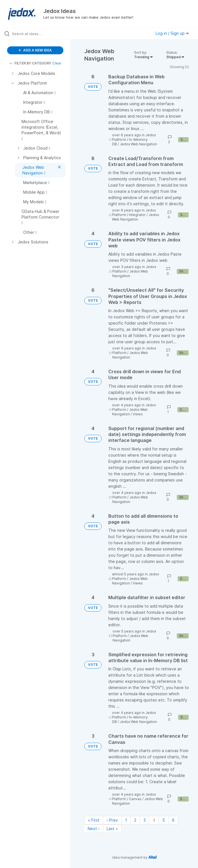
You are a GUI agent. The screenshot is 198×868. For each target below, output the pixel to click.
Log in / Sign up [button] (172, 33)
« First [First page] (94, 820)
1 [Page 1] (126, 820)
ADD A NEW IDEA (35, 50)
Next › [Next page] (94, 829)
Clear (57, 63)
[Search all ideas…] (38, 34)
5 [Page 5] (164, 820)
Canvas (135, 799)
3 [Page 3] (145, 820)
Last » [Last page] (112, 829)
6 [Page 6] (173, 820)
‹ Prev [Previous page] (112, 820)
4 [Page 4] (154, 820)
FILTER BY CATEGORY (30, 63)
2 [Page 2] (135, 820)
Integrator (137, 215)
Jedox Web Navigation (138, 144)
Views (138, 414)
